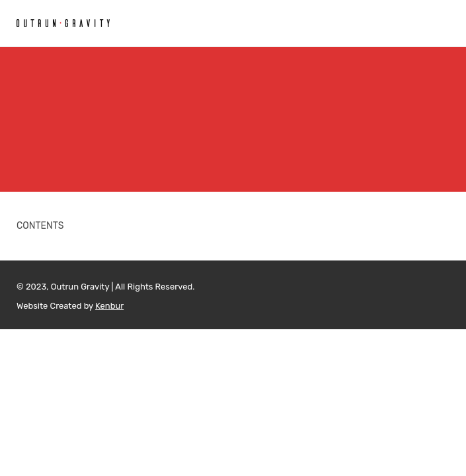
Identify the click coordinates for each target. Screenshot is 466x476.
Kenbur (109, 306)
